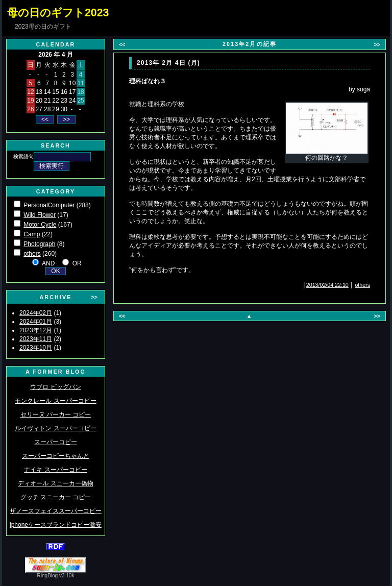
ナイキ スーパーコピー (55, 470)
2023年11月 (36, 339)
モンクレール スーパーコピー (55, 401)
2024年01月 (36, 322)
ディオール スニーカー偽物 (55, 483)
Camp (32, 234)
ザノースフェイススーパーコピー (56, 511)
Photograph (39, 244)
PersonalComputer (49, 205)
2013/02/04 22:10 (327, 285)
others (32, 254)
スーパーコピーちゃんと (56, 456)
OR (77, 263)
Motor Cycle (40, 225)
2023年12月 (36, 330)
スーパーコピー (56, 442)
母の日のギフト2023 (58, 13)
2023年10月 (36, 348)
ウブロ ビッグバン (55, 387)
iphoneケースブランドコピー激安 (56, 525)
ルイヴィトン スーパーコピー (55, 428)
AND (48, 263)
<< (122, 44)
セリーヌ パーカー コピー (56, 414)
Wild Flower (40, 215)
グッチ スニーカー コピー (56, 497)
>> (94, 297)
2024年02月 (36, 313)
